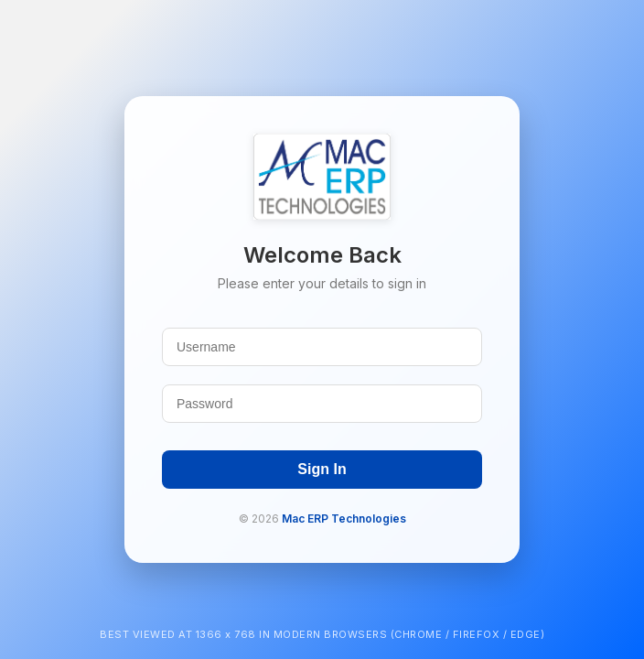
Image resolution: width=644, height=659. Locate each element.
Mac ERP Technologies (344, 519)
